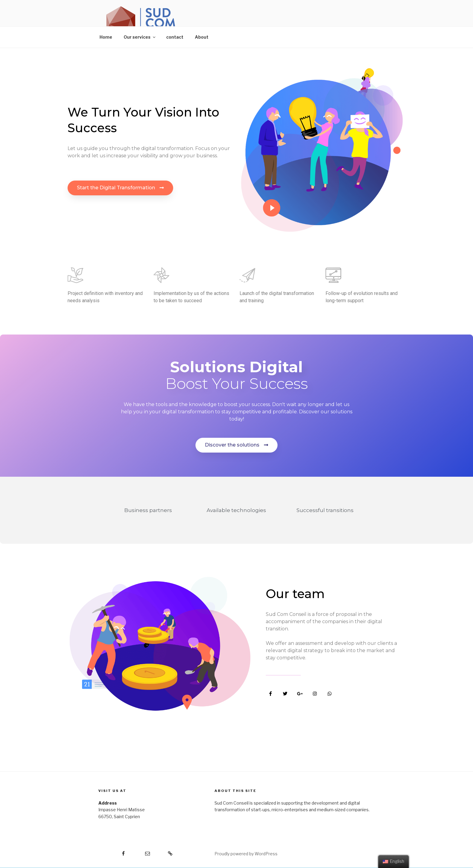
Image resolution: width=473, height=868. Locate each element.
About (202, 37)
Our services (140, 37)
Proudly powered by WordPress (246, 854)
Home (106, 37)
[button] (120, 188)
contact (175, 37)
